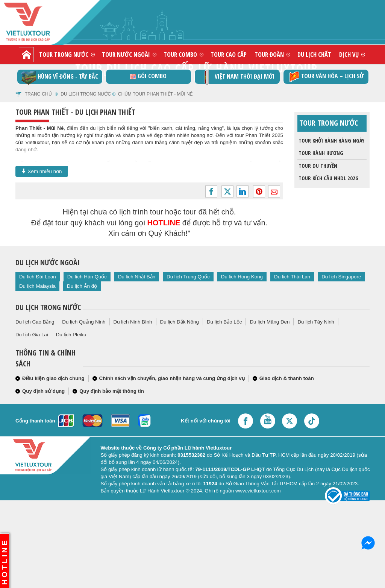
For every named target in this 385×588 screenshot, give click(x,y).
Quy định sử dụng (43, 391)
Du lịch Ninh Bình (133, 322)
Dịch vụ (349, 54)
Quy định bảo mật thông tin (112, 391)
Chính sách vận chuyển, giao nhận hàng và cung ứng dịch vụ (172, 378)
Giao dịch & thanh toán (287, 378)
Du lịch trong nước (48, 307)
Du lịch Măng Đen (270, 322)
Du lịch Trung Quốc (188, 277)
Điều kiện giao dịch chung (53, 378)
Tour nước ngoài (126, 54)
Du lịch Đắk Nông (180, 322)
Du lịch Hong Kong (242, 277)
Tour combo (180, 54)
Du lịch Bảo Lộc (224, 322)
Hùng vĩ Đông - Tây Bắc (60, 77)
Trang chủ (38, 94)
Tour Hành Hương (320, 153)
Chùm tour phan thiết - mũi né (155, 94)
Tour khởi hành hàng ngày (331, 141)
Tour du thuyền (317, 166)
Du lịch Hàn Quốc (87, 277)
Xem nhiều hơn (42, 171)
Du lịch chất (314, 54)
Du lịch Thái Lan (292, 277)
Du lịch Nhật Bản (137, 277)
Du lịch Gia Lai (32, 335)
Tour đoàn (269, 54)
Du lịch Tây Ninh (316, 322)
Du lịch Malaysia (37, 286)
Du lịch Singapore (341, 277)
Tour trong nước (64, 54)
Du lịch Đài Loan (38, 277)
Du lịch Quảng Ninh (84, 322)
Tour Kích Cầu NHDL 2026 (328, 178)
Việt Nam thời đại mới (237, 77)
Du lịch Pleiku (71, 335)
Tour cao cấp (229, 54)
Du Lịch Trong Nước (86, 94)
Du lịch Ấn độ (82, 286)
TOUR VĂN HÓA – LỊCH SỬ (326, 77)
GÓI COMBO (148, 76)
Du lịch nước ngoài (48, 262)
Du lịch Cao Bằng (35, 322)
